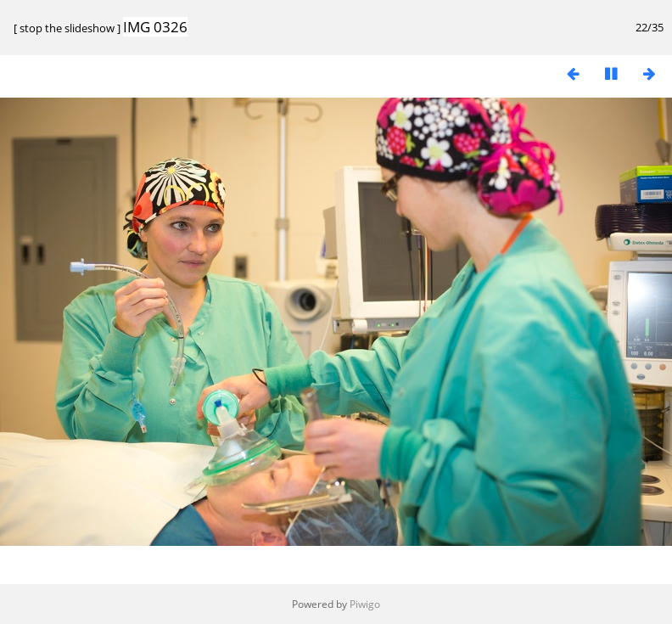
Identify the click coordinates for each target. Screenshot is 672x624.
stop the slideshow (67, 28)
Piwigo (365, 604)
